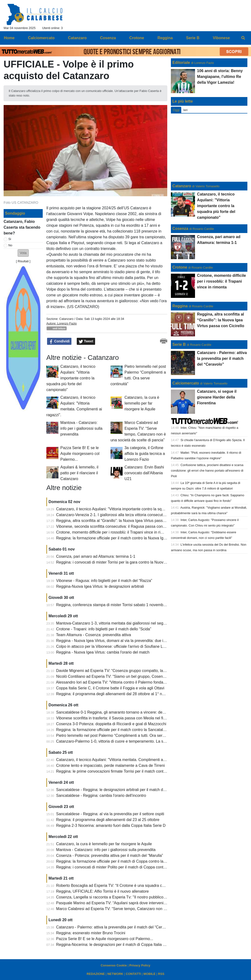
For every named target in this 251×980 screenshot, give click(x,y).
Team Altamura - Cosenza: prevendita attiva (93, 635)
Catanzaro (66, 319)
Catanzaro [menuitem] (77, 38)
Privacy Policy (140, 965)
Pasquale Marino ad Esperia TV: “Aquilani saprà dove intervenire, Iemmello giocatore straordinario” (141, 903)
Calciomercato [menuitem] (41, 38)
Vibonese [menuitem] (221, 38)
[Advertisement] (209, 148)
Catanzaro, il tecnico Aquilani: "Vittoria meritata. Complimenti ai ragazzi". (118, 760)
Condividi (59, 341)
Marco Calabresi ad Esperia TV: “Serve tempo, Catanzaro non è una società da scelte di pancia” (139, 909)
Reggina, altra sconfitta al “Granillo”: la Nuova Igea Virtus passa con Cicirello (122, 521)
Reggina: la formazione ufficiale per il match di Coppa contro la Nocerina (118, 861)
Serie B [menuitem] (193, 38)
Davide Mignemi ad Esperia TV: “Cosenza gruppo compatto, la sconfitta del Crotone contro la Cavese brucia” (149, 671)
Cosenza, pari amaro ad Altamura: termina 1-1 (96, 556)
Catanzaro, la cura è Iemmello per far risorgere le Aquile (142, 403)
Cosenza (180, 229)
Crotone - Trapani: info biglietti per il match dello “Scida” (104, 629)
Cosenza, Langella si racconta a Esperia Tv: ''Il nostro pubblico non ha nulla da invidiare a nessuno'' (142, 897)
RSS (161, 974)
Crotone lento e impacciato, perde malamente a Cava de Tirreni (111, 765)
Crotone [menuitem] (137, 38)
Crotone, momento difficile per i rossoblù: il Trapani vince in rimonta (114, 532)
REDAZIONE (96, 974)
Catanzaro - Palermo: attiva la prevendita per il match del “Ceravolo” (115, 927)
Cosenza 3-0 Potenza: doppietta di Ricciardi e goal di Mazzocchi (111, 724)
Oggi (176, 110)
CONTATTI (133, 974)
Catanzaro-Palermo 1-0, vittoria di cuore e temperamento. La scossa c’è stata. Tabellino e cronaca (140, 741)
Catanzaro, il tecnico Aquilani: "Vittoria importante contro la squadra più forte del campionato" (71, 378)
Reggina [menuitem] (165, 38)
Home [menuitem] (9, 38)
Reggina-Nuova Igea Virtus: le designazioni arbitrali (100, 586)
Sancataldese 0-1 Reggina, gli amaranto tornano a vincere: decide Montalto (121, 712)
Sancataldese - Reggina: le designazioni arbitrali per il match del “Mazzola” (120, 790)
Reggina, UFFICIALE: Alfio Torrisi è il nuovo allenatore (103, 891)
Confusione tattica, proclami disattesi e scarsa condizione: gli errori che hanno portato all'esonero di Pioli (207, 471)
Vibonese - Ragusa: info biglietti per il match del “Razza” (104, 581)
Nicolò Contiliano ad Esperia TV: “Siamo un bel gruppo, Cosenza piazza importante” (128, 676)
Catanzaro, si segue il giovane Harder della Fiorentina (217, 397)
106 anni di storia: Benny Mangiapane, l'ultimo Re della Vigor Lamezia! (220, 77)
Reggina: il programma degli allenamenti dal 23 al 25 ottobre (108, 820)
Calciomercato (186, 383)
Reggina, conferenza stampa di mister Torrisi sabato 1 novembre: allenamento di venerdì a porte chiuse (145, 605)
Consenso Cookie (114, 965)
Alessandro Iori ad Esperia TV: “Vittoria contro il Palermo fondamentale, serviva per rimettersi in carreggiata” (148, 682)
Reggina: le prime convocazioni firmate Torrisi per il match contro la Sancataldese (126, 771)
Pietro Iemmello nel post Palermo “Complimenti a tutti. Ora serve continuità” (121, 735)
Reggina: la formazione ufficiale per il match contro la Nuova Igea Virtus (117, 538)
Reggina (180, 306)
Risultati (23, 261)
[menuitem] (243, 38)
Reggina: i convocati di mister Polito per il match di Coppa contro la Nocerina (122, 867)
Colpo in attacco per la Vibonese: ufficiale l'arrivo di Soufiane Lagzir (114, 646)
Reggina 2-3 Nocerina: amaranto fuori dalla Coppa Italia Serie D (111, 825)
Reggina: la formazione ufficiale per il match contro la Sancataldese (114, 730)
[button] (23, 253)
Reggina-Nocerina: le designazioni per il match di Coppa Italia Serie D (116, 945)
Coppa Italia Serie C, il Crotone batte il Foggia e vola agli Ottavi (110, 688)
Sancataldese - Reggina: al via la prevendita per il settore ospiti (110, 814)
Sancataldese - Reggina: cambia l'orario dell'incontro (101, 795)
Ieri (185, 110)
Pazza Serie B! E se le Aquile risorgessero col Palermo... (80, 454)
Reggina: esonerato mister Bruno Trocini (91, 933)
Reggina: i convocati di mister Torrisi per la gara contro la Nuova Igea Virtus (121, 562)
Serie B (179, 344)
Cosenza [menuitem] (108, 38)
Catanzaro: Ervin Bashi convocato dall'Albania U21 (144, 473)
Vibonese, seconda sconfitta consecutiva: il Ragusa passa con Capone (117, 526)
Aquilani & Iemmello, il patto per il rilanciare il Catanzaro (79, 473)
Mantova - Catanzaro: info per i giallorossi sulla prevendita (81, 428)
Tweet (86, 341)
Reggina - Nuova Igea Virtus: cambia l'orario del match (103, 652)
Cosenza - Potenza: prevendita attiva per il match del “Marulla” (110, 856)
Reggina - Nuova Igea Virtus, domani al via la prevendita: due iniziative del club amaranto (133, 641)
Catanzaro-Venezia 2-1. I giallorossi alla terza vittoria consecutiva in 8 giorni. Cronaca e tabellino (139, 515)
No (10, 245)
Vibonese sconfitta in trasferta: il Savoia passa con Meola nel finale (113, 718)
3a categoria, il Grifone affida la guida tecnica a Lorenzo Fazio (145, 454)
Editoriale (181, 63)
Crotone (180, 267)
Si (10, 239)
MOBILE (150, 974)
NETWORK (115, 974)
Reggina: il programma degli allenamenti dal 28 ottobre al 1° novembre (117, 694)
